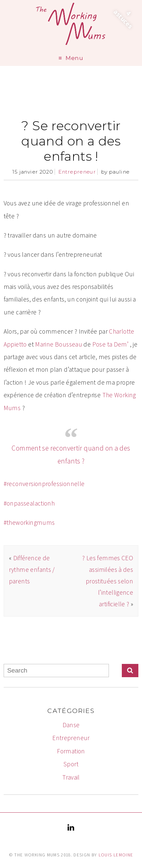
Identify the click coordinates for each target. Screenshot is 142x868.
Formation (71, 751)
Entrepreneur (77, 172)
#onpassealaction (27, 503)
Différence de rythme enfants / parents (32, 569)
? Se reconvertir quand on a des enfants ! (71, 141)
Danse (71, 725)
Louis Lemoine (116, 855)
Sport (71, 764)
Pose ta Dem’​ (111, 344)
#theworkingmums (29, 522)
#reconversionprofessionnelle (44, 484)
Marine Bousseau (59, 344)
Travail (71, 777)
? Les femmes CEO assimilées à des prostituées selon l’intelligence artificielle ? (108, 581)
